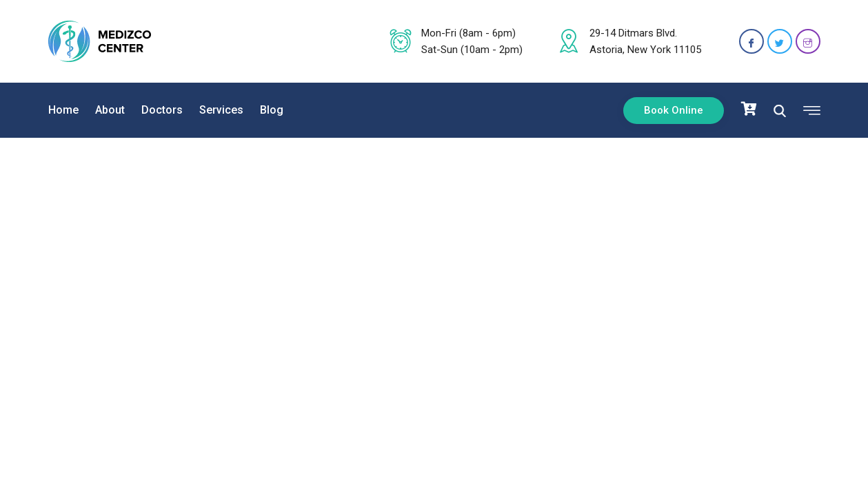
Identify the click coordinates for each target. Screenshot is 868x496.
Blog (272, 110)
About (110, 110)
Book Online (674, 110)
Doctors (162, 110)
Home (63, 110)
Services (221, 110)
